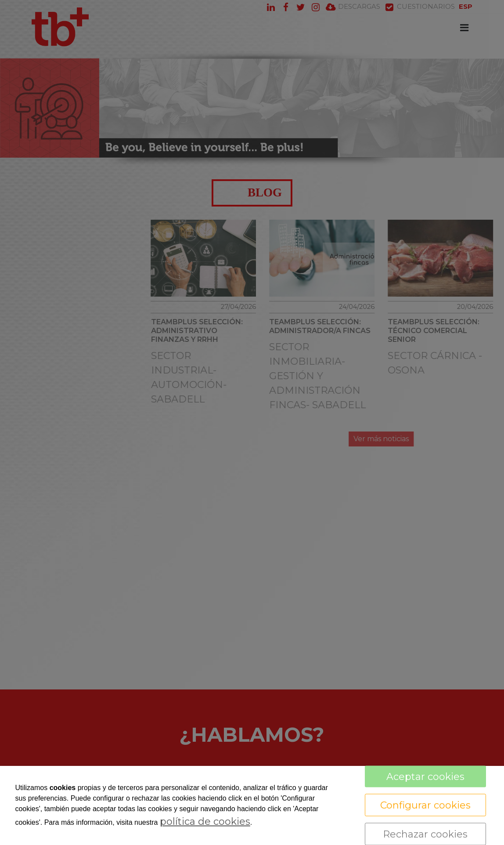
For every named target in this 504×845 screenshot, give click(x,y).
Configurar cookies (425, 805)
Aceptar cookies (425, 777)
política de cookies (205, 821)
